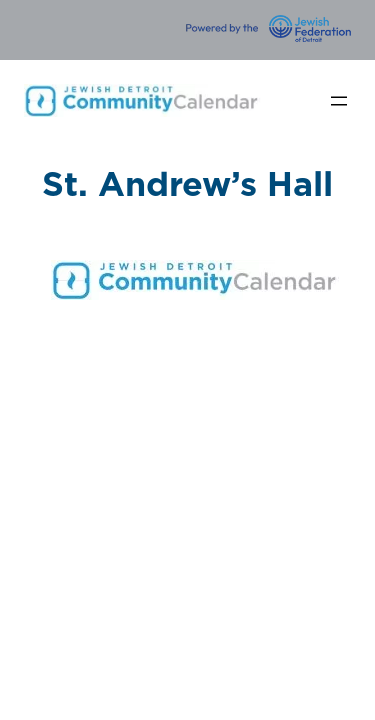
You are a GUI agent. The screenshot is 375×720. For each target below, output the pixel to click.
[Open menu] (339, 101)
